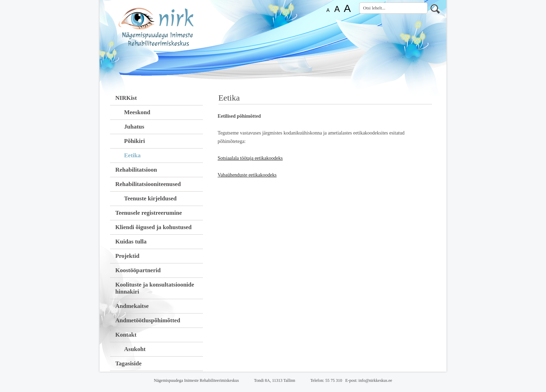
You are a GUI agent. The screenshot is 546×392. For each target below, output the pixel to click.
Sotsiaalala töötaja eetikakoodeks (250, 158)
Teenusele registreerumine (149, 213)
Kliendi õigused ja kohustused (153, 227)
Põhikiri (135, 141)
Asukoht (135, 349)
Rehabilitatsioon (136, 170)
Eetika (132, 155)
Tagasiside (128, 363)
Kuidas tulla (131, 242)
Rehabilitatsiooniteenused (148, 184)
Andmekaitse (132, 306)
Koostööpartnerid (138, 270)
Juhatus (134, 127)
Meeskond (137, 112)
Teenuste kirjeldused (150, 198)
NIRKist (126, 98)
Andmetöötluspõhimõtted (148, 320)
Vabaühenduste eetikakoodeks (247, 175)
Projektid (127, 256)
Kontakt (126, 335)
